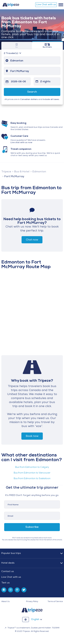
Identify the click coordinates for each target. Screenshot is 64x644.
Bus (17, 46)
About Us (5, 602)
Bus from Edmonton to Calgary (32, 467)
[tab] (32, 577)
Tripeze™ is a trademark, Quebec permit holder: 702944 (32, 628)
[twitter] (24, 590)
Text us (5, 583)
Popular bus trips (11, 553)
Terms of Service (55, 602)
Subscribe (32, 527)
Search (32, 92)
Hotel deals (8, 563)
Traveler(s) (11, 53)
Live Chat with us (46, 5)
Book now (32, 436)
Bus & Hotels (47, 46)
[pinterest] (17, 590)
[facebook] (4, 590)
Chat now (32, 240)
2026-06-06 (18, 82)
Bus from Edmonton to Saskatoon (32, 479)
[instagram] (11, 590)
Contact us (8, 571)
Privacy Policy (32, 602)
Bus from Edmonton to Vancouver (32, 473)
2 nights (45, 82)
